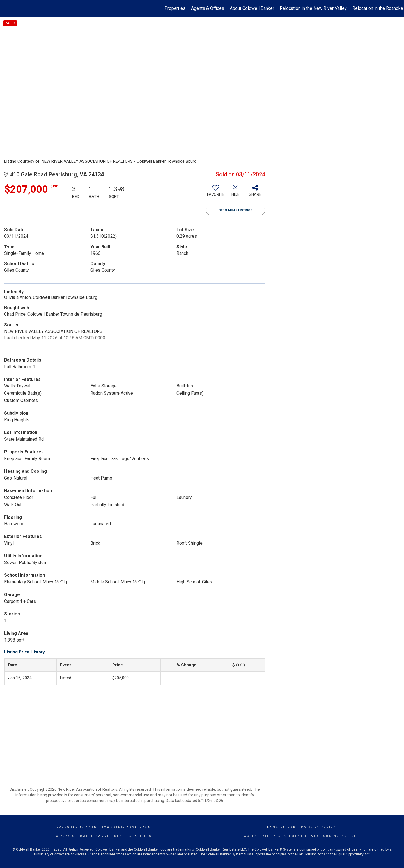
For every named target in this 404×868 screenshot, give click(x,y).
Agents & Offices (208, 8)
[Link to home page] (7, 8)
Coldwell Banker (77, 827)
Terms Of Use (280, 827)
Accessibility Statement (274, 836)
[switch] (216, 193)
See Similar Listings (236, 210)
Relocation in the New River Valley (313, 8)
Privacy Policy (319, 827)
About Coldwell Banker (252, 8)
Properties (175, 8)
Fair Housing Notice (333, 836)
